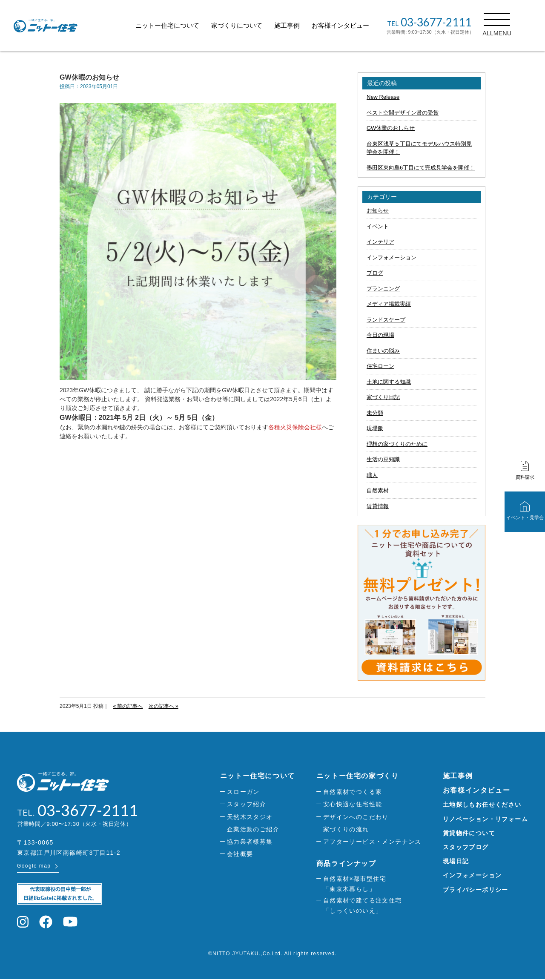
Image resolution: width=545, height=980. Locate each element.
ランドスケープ (386, 320)
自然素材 (378, 490)
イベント (378, 226)
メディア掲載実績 (389, 304)
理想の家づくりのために (397, 444)
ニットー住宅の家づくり (358, 776)
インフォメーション (392, 257)
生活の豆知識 (383, 459)
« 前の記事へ (128, 706)
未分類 (375, 413)
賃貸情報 (378, 506)
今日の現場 (380, 335)
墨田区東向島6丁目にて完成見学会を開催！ (421, 168)
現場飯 (375, 428)
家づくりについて (247, 25)
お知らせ (378, 211)
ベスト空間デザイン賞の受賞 (403, 113)
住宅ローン (380, 366)
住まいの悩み (383, 351)
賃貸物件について (469, 833)
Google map (34, 867)
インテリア (380, 242)
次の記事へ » (163, 706)
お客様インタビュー (351, 25)
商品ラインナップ (346, 864)
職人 (372, 475)
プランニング (383, 289)
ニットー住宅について (178, 25)
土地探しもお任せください (482, 805)
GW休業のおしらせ (391, 128)
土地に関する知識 (389, 382)
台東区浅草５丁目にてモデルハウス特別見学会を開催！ (419, 148)
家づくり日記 (383, 397)
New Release (383, 97)
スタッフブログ (466, 847)
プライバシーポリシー (476, 890)
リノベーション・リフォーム (485, 819)
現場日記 (456, 861)
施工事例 (298, 25)
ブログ (375, 273)
